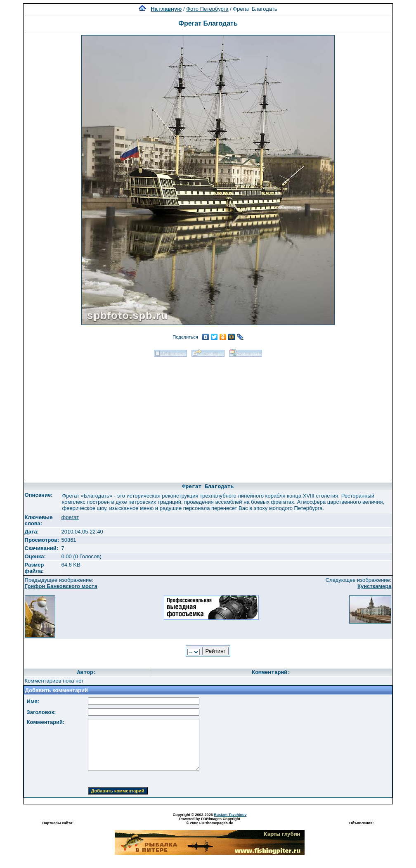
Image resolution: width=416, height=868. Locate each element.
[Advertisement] (208, 417)
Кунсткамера (374, 586)
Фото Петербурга (207, 9)
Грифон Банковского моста (61, 586)
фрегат (70, 517)
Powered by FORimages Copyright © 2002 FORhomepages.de (210, 821)
